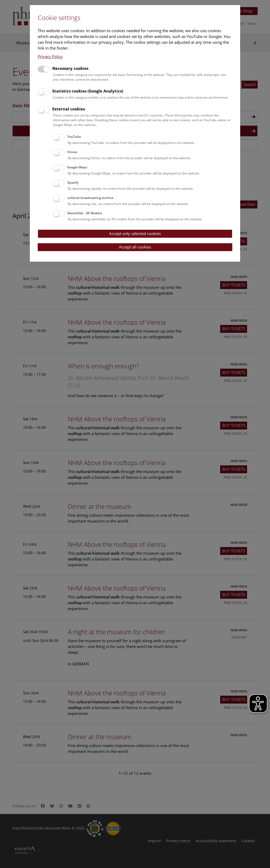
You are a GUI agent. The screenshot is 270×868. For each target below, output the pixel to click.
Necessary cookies (70, 68)
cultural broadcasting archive (90, 198)
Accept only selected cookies (135, 233)
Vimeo (72, 152)
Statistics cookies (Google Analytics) (88, 91)
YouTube (74, 137)
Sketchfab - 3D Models (85, 213)
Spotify (73, 182)
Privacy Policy (50, 56)
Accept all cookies (135, 247)
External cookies (69, 109)
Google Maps (77, 167)
